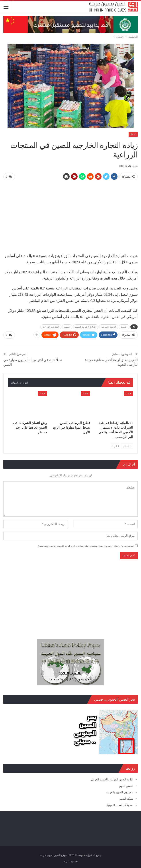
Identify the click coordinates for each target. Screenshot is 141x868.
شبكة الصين (126, 798)
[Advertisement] (70, 215)
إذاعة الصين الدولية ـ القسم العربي (112, 779)
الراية (66, 861)
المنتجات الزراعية (51, 327)
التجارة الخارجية (109, 327)
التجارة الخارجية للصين (86, 327)
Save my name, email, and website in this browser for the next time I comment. (85, 546)
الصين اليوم (126, 785)
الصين (67, 327)
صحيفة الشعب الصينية (120, 805)
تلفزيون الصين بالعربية (120, 792)
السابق (127, 446)
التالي (115, 446)
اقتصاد (133, 134)
